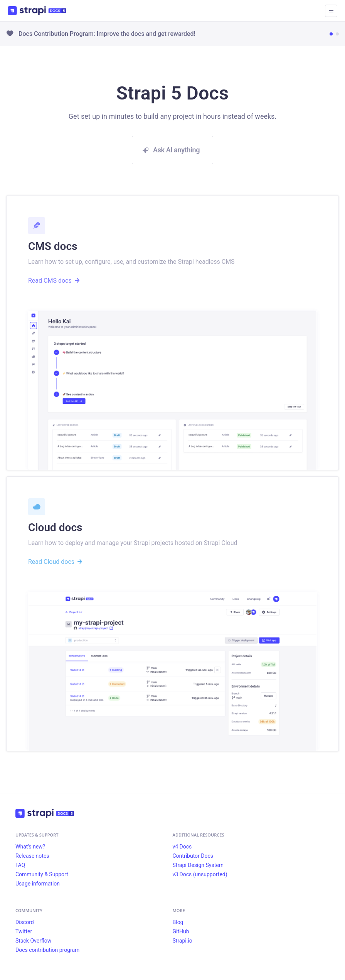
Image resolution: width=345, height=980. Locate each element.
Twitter (24, 931)
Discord (25, 922)
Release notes (32, 856)
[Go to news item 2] (337, 34)
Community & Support (42, 874)
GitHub (181, 931)
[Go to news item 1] (331, 34)
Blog (178, 922)
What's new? (30, 847)
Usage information (38, 884)
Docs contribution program (47, 950)
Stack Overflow (33, 941)
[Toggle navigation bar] (331, 11)
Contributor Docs (193, 856)
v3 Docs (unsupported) (200, 874)
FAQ (20, 865)
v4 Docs (182, 847)
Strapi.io (183, 941)
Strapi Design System (198, 865)
